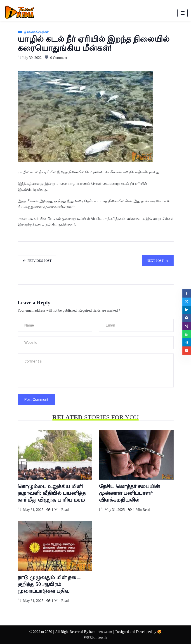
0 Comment (59, 58)
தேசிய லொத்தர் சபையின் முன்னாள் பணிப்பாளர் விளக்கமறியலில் (130, 493)
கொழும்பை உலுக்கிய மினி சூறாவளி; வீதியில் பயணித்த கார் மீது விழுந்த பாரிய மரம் (52, 493)
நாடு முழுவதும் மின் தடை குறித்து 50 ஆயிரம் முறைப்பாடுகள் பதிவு (49, 584)
